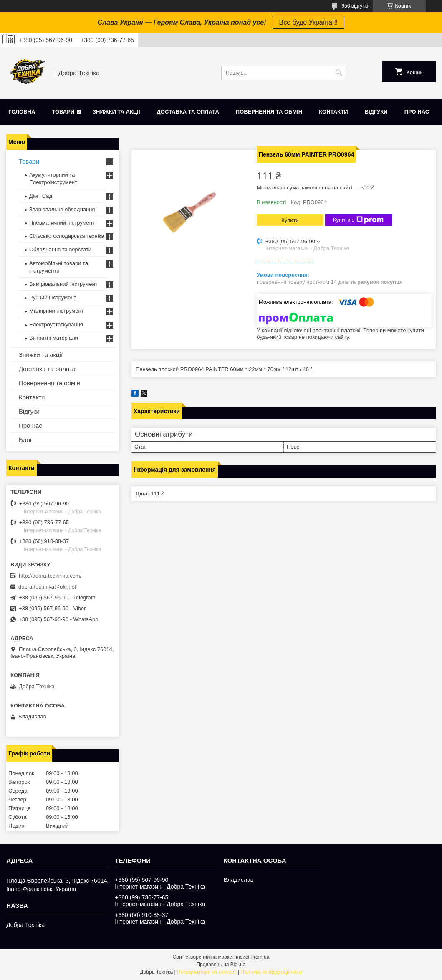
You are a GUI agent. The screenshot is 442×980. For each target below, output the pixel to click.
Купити (290, 220)
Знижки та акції (116, 112)
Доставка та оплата (188, 112)
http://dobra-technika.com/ (50, 576)
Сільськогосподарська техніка (67, 236)
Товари (63, 112)
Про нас (417, 112)
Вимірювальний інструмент (63, 284)
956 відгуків (355, 6)
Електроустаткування (56, 325)
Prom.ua (260, 957)
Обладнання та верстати (60, 249)
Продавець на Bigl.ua (221, 965)
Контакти (333, 112)
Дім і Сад (41, 196)
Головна (22, 112)
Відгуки (376, 112)
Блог (25, 440)
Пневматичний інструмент (62, 223)
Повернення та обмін (269, 112)
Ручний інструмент (53, 297)
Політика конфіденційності (271, 972)
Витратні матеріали (54, 338)
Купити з (358, 220)
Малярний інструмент (57, 311)
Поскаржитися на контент (207, 972)
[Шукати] (339, 73)
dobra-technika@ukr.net (47, 587)
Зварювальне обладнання (62, 209)
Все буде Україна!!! (309, 22)
